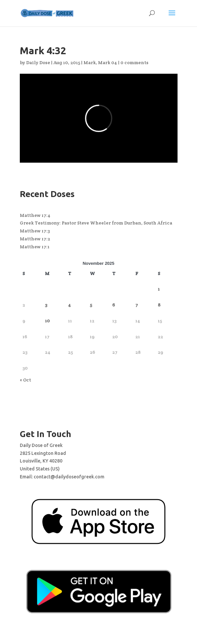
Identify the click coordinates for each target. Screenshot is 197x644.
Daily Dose (38, 62)
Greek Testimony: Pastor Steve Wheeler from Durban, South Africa (96, 223)
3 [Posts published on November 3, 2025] (46, 305)
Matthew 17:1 (35, 247)
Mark (90, 62)
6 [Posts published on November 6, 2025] (114, 305)
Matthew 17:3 (35, 231)
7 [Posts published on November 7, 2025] (137, 305)
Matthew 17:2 (35, 239)
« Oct (25, 380)
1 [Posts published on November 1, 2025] (159, 289)
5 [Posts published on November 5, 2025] (91, 305)
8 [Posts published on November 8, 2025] (159, 305)
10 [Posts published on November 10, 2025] (47, 321)
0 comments (134, 62)
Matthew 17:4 (35, 215)
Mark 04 (108, 62)
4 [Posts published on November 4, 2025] (69, 305)
